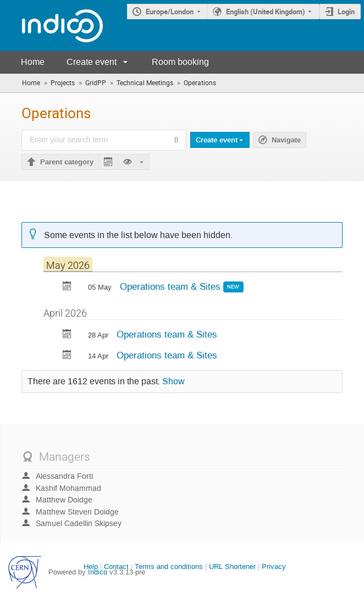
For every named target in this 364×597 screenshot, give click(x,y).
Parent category (67, 162)
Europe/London (170, 12)
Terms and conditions (169, 566)
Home (33, 62)
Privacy (274, 566)
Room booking (180, 62)
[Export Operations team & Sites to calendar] (67, 287)
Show (173, 382)
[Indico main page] (51, 26)
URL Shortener (232, 566)
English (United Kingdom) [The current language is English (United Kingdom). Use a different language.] (266, 12)
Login (346, 12)
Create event (92, 62)
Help (91, 566)
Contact (116, 566)
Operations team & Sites (172, 286)
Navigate (286, 140)
